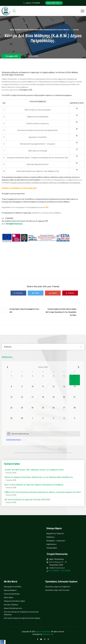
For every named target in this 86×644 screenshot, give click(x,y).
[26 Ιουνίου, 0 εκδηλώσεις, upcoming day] (54, 412)
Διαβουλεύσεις (51, 544)
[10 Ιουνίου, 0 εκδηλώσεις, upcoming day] (32, 391)
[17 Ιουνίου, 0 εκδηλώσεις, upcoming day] (32, 401)
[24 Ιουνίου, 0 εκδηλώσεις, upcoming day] (32, 412)
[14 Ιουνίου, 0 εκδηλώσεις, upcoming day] (75, 391)
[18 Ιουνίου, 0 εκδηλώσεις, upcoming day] (43, 401)
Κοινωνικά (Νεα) (48, 30)
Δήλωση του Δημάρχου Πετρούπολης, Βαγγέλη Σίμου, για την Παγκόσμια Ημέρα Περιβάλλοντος (39, 477)
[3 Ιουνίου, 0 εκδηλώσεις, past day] (32, 380)
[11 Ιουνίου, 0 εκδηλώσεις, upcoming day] (43, 391)
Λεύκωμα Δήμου (52, 548)
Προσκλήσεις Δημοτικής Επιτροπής (57, 590)
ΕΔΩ (47, 207)
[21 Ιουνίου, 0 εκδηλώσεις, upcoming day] (75, 401)
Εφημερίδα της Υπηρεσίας (55, 533)
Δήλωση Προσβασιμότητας (13, 608)
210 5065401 (66, 571)
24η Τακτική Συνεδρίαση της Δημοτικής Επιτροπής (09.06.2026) (27, 500)
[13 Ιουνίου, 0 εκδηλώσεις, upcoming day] (64, 391)
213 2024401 (54, 571)
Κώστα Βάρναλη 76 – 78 (58, 562)
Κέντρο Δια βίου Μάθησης (61, 30)
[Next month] (79, 367)
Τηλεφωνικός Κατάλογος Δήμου (15, 601)
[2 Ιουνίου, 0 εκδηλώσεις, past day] (22, 380)
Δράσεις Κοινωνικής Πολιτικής (19, 30)
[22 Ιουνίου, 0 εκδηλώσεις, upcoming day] (11, 412)
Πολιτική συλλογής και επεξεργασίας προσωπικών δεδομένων (21, 613)
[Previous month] (8, 367)
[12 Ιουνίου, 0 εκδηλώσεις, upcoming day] (54, 391)
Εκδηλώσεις (51, 537)
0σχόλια (75, 30)
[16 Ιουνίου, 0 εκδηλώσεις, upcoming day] (22, 401)
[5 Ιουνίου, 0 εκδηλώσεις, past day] (54, 380)
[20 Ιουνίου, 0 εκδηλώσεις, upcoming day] (64, 401)
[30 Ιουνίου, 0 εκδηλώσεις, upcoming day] (22, 422)
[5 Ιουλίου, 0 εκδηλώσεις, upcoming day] (75, 422)
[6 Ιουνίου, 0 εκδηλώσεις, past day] (64, 380)
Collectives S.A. (48, 634)
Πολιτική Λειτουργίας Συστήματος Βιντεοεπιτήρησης (22, 618)
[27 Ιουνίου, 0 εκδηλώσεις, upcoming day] (64, 412)
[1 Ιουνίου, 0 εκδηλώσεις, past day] (11, 380)
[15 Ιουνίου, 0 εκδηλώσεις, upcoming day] (11, 401)
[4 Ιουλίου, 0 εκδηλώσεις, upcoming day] (64, 422)
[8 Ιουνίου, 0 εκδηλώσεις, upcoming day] (11, 391)
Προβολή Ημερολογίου (14, 440)
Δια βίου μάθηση (33, 56)
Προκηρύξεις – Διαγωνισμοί (56, 541)
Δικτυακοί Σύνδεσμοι (11, 605)
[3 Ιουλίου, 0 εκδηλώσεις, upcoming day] (54, 422)
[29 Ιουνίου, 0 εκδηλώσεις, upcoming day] (11, 422)
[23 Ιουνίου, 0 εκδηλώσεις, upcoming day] (22, 412)
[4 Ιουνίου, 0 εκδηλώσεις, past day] (43, 380)
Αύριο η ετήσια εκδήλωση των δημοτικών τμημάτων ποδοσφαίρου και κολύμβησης (34, 485)
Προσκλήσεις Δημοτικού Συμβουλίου (58, 587)
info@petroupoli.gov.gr (57, 568)
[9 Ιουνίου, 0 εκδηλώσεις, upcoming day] (22, 391)
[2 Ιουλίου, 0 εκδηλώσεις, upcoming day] (43, 422)
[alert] (43, 434)
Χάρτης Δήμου (9, 597)
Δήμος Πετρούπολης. (43, 632)
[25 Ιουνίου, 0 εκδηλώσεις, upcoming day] (43, 412)
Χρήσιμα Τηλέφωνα (10, 590)
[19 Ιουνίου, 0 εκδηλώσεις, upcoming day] (54, 401)
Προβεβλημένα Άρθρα (36, 30)
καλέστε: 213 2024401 (32, 3)
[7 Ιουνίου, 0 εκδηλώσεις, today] (75, 380)
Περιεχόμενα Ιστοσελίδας (13, 587)
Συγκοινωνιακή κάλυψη (12, 594)
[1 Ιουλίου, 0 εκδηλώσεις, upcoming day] (32, 422)
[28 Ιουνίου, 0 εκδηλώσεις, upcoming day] (75, 412)
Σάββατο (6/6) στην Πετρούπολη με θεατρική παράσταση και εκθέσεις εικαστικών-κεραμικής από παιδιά (43, 492)
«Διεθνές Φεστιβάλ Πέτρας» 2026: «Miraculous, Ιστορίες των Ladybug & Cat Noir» (34, 470)
